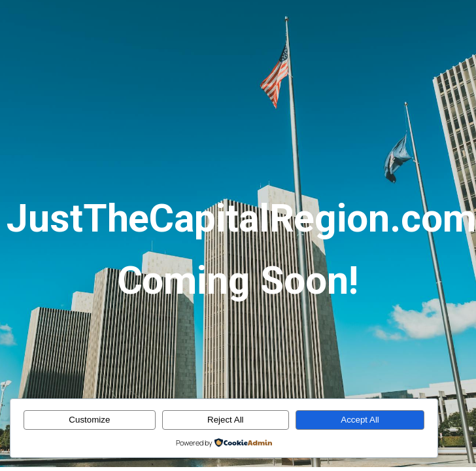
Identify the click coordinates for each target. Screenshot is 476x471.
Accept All (360, 420)
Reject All (226, 420)
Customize (89, 420)
